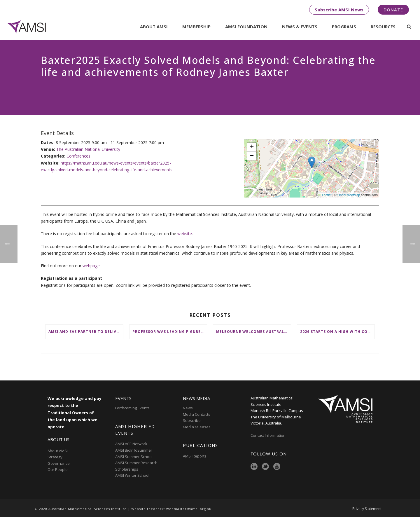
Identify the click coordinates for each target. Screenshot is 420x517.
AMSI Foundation (246, 27)
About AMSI (154, 27)
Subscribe (192, 420)
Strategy (55, 457)
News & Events (300, 27)
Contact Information (268, 435)
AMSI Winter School (132, 475)
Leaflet (327, 195)
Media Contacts (197, 414)
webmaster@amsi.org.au (189, 509)
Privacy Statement (367, 509)
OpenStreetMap (349, 195)
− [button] (252, 156)
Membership (196, 27)
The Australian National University (88, 149)
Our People (58, 469)
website (185, 234)
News (188, 408)
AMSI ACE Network (131, 444)
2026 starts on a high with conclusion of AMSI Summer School (337, 332)
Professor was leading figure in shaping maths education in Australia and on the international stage (170, 332)
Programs (344, 27)
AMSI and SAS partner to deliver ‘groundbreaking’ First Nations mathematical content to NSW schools (86, 332)
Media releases (197, 427)
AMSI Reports (195, 456)
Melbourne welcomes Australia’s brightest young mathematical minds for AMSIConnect (253, 332)
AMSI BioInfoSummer (134, 450)
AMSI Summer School (134, 457)
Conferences (78, 156)
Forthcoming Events (132, 408)
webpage (91, 266)
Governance (59, 463)
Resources (383, 27)
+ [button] (252, 147)
